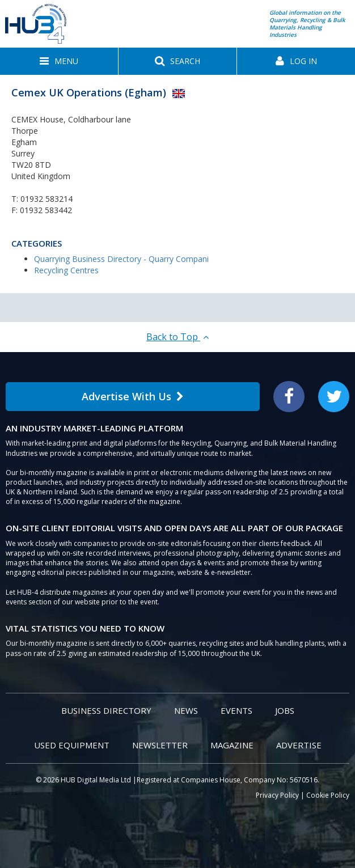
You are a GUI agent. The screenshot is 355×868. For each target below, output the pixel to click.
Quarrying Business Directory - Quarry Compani (121, 259)
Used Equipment (72, 745)
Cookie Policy (328, 795)
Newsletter (160, 745)
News (186, 710)
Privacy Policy (277, 795)
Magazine (232, 745)
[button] (59, 61)
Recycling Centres (66, 270)
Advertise (299, 745)
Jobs (285, 710)
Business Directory (106, 710)
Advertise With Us (133, 396)
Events (236, 710)
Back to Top (177, 337)
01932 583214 (47, 199)
